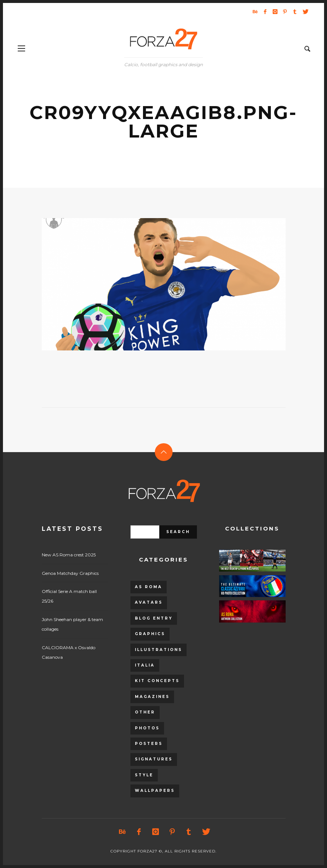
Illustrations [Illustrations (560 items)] (159, 650)
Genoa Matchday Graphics (70, 573)
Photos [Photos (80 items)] (147, 728)
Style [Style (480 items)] (144, 775)
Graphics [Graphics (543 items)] (150, 634)
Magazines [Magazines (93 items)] (152, 697)
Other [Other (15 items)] (145, 712)
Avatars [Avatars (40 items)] (149, 602)
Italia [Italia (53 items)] (145, 665)
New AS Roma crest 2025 (69, 555)
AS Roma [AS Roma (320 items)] (149, 587)
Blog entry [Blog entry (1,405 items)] (154, 618)
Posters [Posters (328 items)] (149, 744)
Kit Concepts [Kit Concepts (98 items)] (157, 681)
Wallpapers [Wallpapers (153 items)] (155, 791)
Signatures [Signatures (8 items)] (154, 759)
